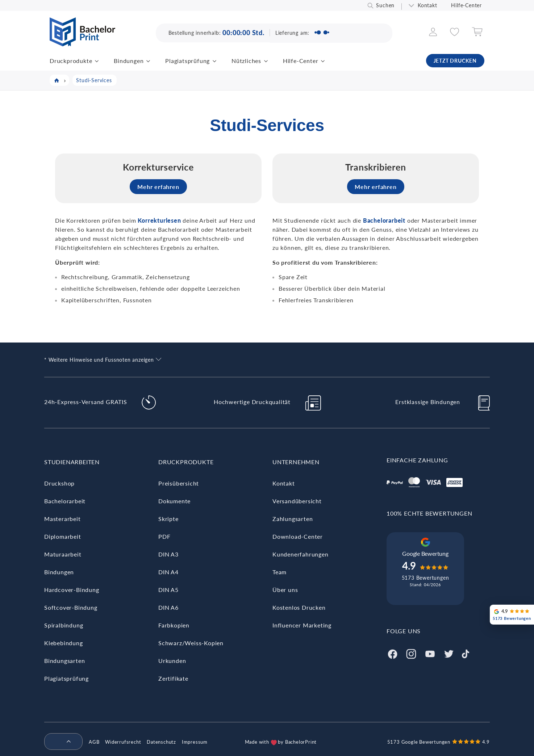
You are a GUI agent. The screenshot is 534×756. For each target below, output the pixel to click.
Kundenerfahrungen (301, 554)
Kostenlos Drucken (299, 607)
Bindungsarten (64, 661)
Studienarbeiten (72, 462)
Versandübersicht (297, 501)
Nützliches (246, 61)
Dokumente (174, 501)
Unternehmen (296, 462)
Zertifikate (173, 678)
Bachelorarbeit (65, 501)
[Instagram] (411, 653)
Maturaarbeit (63, 554)
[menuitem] (61, 742)
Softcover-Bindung (71, 607)
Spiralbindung (64, 625)
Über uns (285, 590)
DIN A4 (168, 572)
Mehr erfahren (158, 187)
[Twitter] (449, 653)
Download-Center (298, 536)
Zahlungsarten (293, 519)
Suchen (385, 5)
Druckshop (59, 483)
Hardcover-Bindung (72, 590)
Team (279, 572)
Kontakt (427, 5)
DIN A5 (168, 590)
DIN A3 (168, 554)
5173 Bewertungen (425, 578)
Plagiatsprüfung (187, 61)
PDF (164, 536)
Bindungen (129, 61)
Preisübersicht (179, 483)
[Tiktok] (466, 653)
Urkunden (172, 661)
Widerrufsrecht (123, 742)
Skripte (168, 519)
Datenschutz (161, 742)
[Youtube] (430, 653)
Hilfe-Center (466, 5)
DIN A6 (168, 607)
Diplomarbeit (63, 536)
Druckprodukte (71, 61)
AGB (94, 742)
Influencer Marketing (302, 625)
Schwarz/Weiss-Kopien (191, 643)
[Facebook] (392, 653)
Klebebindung (64, 643)
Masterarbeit (62, 519)
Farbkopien (174, 625)
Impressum (195, 742)
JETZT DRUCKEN (455, 61)
